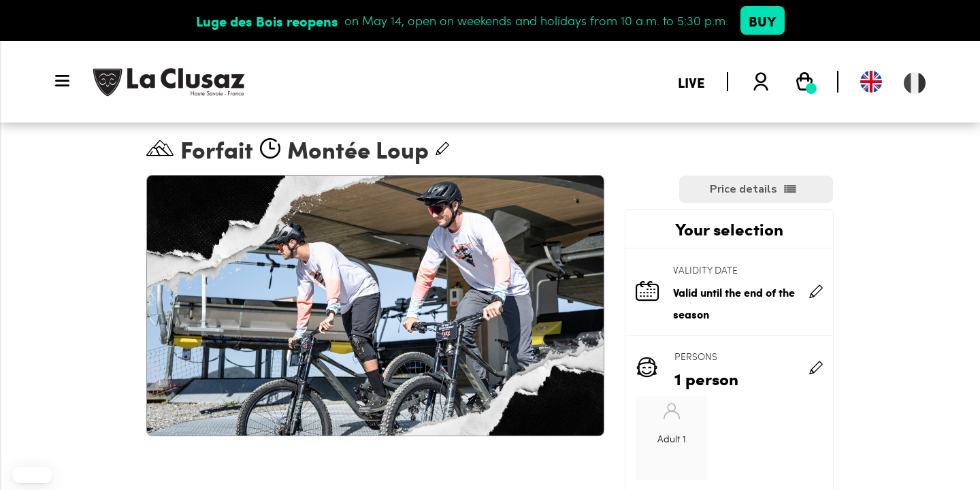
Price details (744, 189)
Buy (763, 20)
